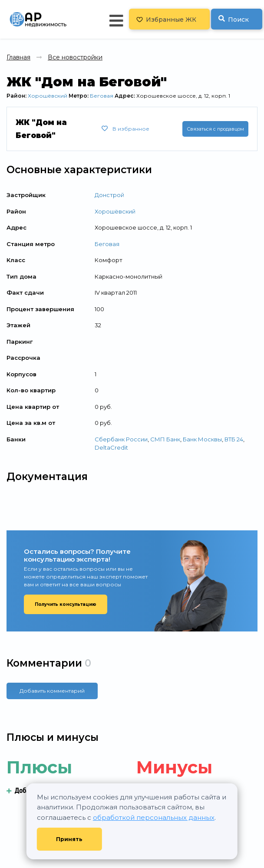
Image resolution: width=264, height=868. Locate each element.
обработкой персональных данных (154, 817)
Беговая (102, 96)
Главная (18, 57)
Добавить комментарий (52, 691)
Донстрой (109, 195)
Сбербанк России (121, 439)
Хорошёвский (48, 96)
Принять (69, 839)
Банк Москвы (202, 439)
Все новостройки (75, 57)
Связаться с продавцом (215, 129)
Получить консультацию (66, 604)
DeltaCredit (111, 447)
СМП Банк (165, 439)
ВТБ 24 (234, 439)
